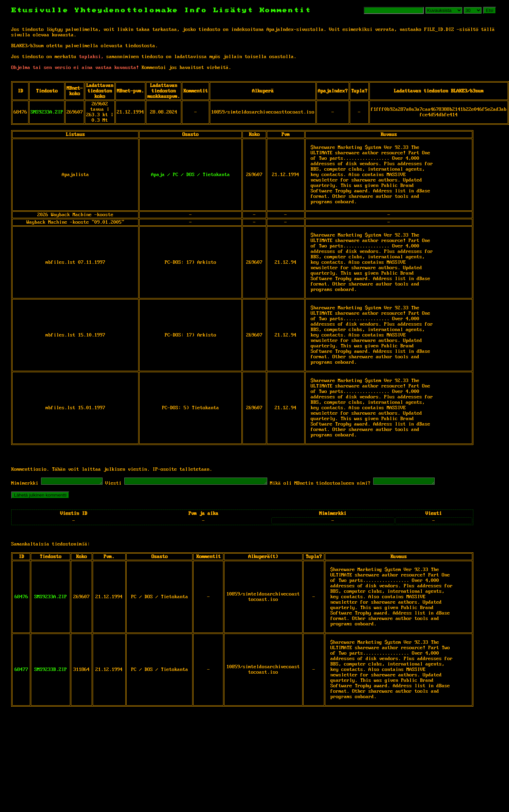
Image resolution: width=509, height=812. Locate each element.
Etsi (490, 10)
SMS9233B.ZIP (51, 671)
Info (196, 10)
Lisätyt (233, 10)
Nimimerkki (25, 484)
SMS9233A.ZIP (47, 112)
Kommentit (285, 10)
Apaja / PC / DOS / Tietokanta (190, 175)
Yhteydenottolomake (127, 10)
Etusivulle (43, 10)
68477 (21, 671)
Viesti (120, 484)
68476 (21, 598)
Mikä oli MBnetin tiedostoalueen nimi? (344, 484)
